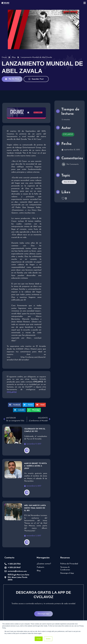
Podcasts (40, 567)
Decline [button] (48, 639)
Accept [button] (39, 639)
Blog (14, 57)
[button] (15, 405)
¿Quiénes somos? (44, 564)
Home (4, 57)
